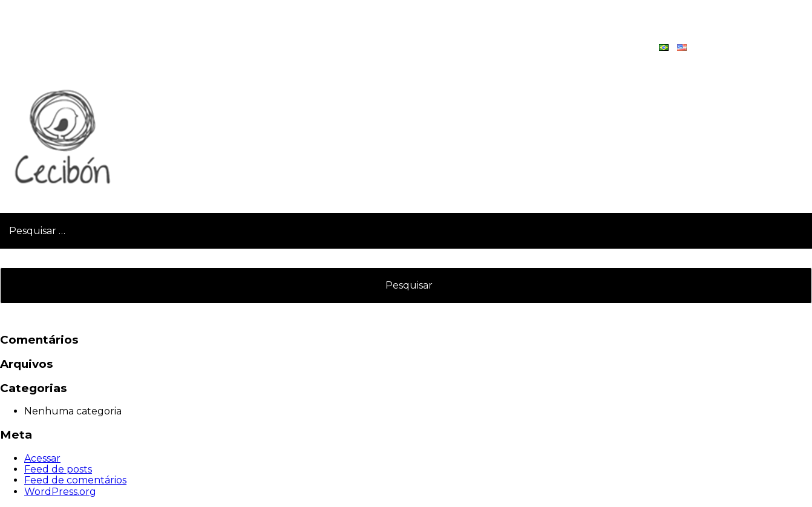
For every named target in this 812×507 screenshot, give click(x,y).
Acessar (42, 458)
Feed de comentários (75, 480)
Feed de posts (58, 469)
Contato (727, 47)
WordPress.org (60, 492)
